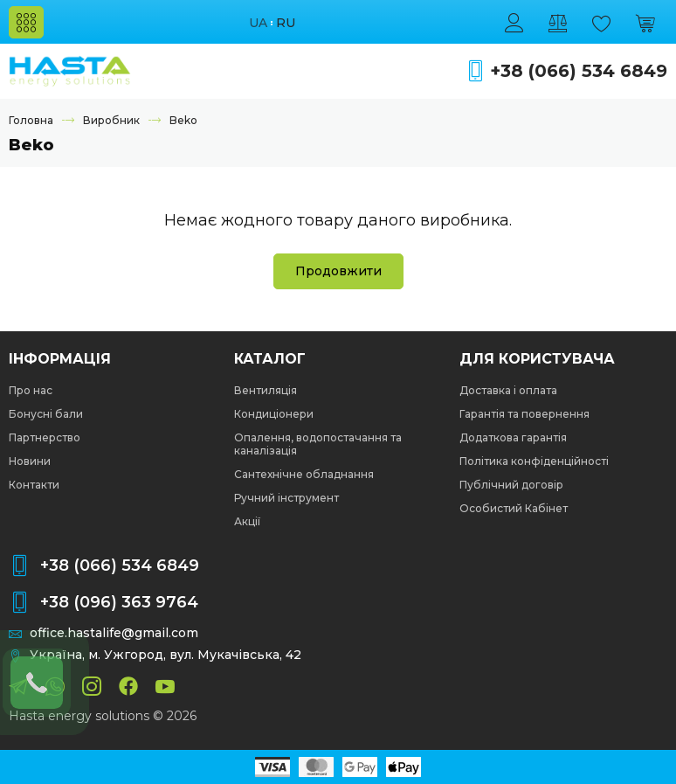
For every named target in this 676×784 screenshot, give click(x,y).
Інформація (60, 359)
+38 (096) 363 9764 (119, 602)
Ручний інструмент (286, 498)
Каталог (270, 359)
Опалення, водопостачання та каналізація (318, 444)
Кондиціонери (274, 414)
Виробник (111, 120)
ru (286, 23)
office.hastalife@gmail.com (114, 633)
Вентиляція (266, 390)
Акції (247, 521)
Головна (31, 120)
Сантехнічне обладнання (304, 474)
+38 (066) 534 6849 (579, 71)
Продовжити (338, 271)
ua (258, 23)
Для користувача (537, 359)
